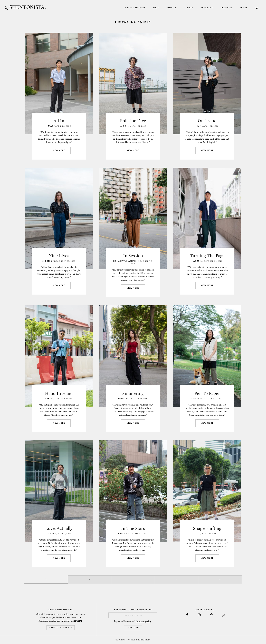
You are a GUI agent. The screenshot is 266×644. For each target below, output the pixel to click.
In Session (133, 256)
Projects (207, 8)
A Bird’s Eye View (135, 8)
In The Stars (133, 528)
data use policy (144, 621)
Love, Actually (59, 528)
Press (244, 8)
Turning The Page (207, 256)
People (172, 8)
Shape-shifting (207, 528)
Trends (189, 8)
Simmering (133, 393)
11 (177, 580)
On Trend (207, 121)
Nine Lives (59, 256)
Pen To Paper (207, 393)
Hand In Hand (59, 393)
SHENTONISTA (26, 8)
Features (227, 8)
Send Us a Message (61, 628)
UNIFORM (76, 621)
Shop (156, 8)
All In (59, 121)
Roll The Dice (133, 121)
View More (59, 150)
